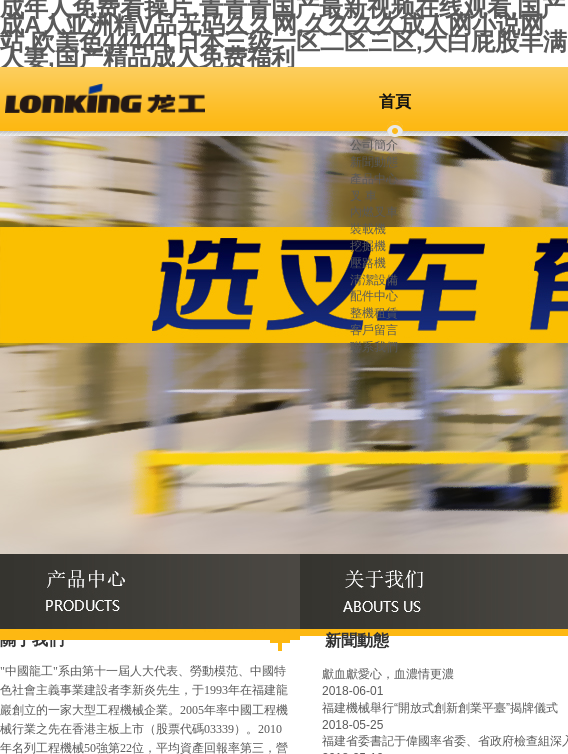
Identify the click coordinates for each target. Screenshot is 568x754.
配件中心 (374, 296)
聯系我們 (374, 347)
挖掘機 (368, 246)
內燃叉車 (374, 212)
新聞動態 (374, 162)
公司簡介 (374, 145)
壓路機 (368, 263)
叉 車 (363, 196)
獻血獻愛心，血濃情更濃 (388, 674)
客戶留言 (374, 330)
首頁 (395, 101)
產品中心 (374, 179)
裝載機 (368, 229)
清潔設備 (374, 280)
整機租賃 (374, 313)
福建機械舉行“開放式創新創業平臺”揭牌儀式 (440, 708)
